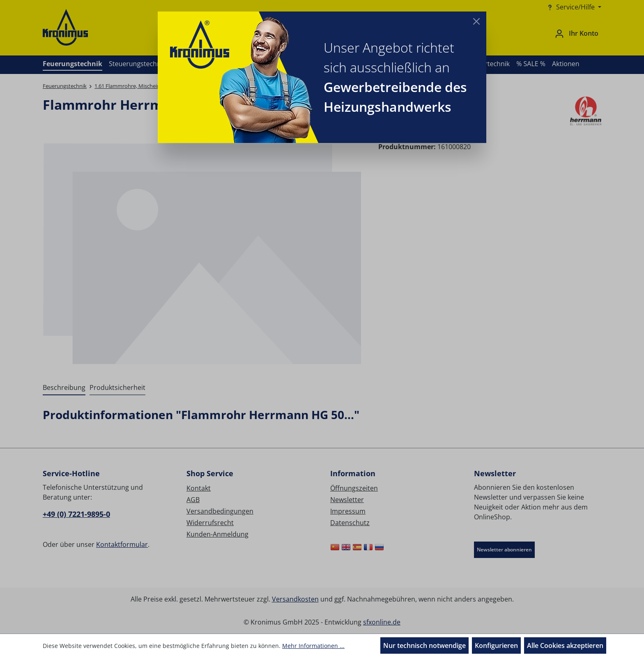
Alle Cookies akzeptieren (565, 645)
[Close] (476, 21)
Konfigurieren (496, 645)
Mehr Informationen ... (313, 646)
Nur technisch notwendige (424, 645)
